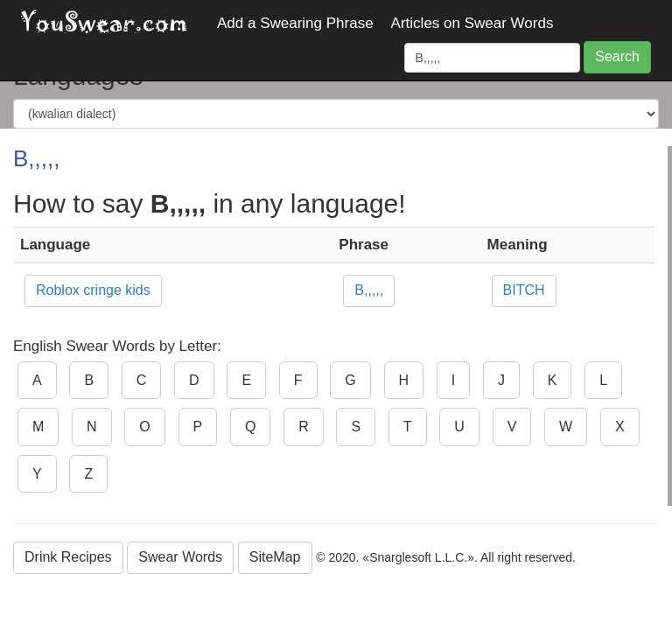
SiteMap (275, 557)
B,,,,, (369, 290)
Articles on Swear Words (472, 23)
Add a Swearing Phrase (295, 23)
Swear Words (180, 557)
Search (617, 56)
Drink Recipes (68, 557)
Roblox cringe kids (93, 290)
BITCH (524, 290)
